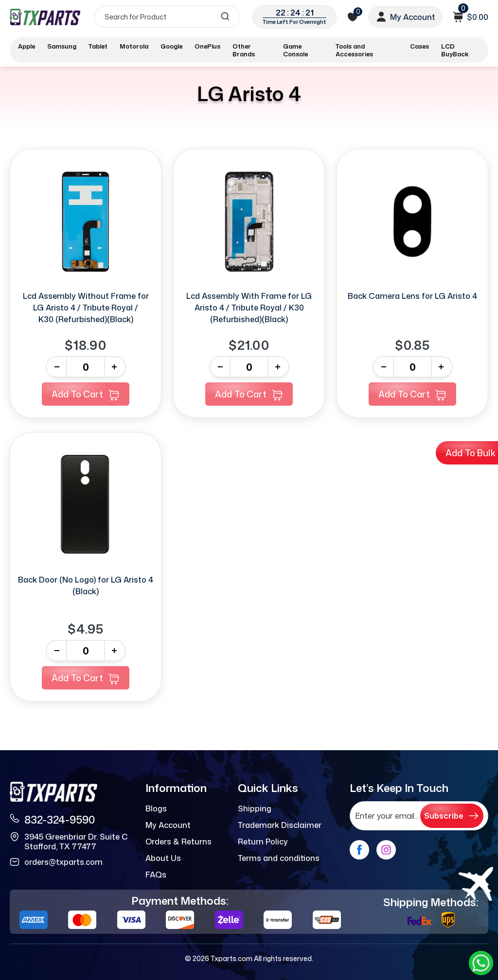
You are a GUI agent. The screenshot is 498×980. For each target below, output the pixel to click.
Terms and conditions (279, 858)
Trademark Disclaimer (280, 825)
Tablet (98, 46)
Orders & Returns (178, 842)
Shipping (255, 808)
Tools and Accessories (354, 50)
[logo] (45, 17)
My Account (168, 825)
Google (171, 46)
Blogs (156, 808)
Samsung (62, 46)
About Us (163, 858)
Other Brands (244, 50)
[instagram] (386, 850)
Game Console (295, 50)
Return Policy (263, 842)
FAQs (156, 875)
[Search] (167, 17)
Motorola (134, 46)
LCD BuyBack (455, 50)
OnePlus (207, 46)
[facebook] (359, 850)
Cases (419, 46)
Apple (27, 46)
